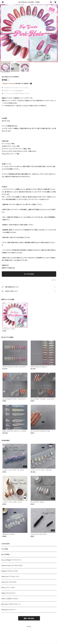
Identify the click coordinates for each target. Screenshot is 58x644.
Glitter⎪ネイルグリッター (9, 593)
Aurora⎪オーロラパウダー (9, 582)
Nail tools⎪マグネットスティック (11, 604)
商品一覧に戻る (29, 618)
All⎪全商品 (5, 549)
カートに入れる (29, 274)
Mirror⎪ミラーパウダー (8, 588)
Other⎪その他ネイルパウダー (10, 599)
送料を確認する (19, 91)
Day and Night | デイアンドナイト (11, 560)
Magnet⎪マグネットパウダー (10, 571)
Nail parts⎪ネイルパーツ (9, 610)
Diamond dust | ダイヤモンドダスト (12, 565)
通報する (54, 280)
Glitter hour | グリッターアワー (11, 577)
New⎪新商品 (5, 554)
